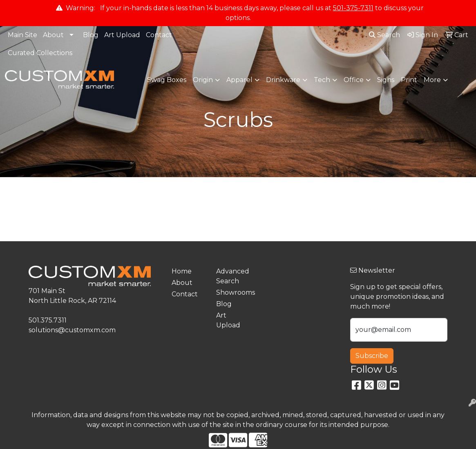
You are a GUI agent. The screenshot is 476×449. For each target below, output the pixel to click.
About (53, 35)
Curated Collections (40, 53)
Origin (203, 80)
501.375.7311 (48, 320)
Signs (386, 80)
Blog (91, 35)
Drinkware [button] (283, 80)
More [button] (432, 80)
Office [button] (354, 80)
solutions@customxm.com (72, 330)
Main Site (22, 35)
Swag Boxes (167, 80)
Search (384, 35)
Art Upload (122, 35)
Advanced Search (233, 276)
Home (182, 271)
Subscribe (372, 356)
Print (409, 80)
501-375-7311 (353, 8)
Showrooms (234, 292)
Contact (159, 35)
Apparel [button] (239, 80)
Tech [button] (322, 80)
